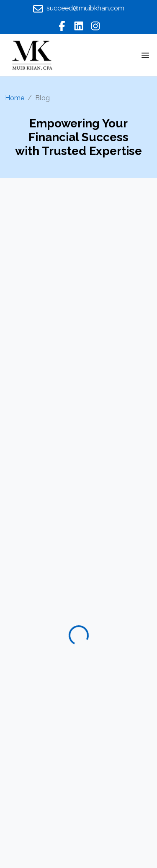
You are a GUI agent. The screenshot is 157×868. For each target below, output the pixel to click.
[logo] (32, 55)
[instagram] (95, 25)
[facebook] (62, 25)
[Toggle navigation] (145, 55)
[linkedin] (79, 25)
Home (15, 98)
